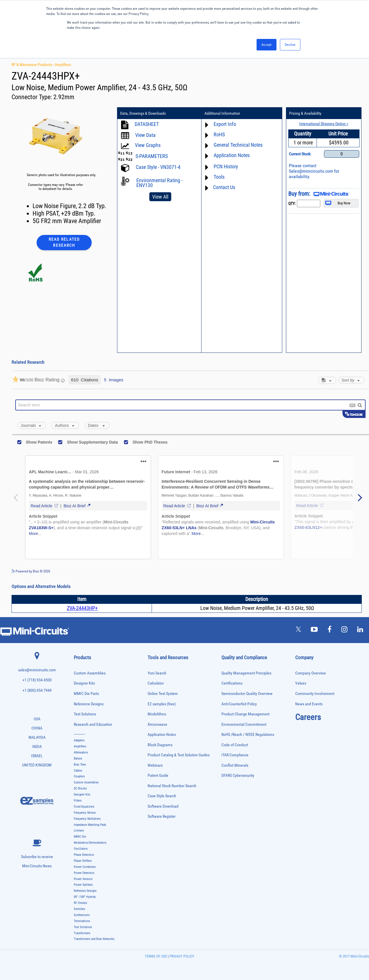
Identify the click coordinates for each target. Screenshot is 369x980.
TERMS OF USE (156, 956)
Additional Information (222, 113)
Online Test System (163, 694)
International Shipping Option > (324, 124)
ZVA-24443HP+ (82, 608)
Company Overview (310, 673)
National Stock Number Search (172, 786)
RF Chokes (80, 903)
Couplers (79, 776)
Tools (219, 177)
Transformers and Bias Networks (94, 939)
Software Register (162, 816)
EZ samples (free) (162, 704)
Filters (78, 801)
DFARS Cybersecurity (238, 775)
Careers (308, 717)
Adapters (79, 740)
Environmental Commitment (244, 724)
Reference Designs (89, 704)
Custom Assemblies (90, 673)
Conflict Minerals (235, 765)
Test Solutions (85, 714)
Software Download (163, 806)
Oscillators (81, 849)
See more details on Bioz (352, 571)
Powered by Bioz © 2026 (31, 571)
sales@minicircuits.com (37, 670)
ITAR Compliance (235, 755)
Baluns (78, 758)
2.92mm (64, 97)
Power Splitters (83, 885)
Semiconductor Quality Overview (247, 694)
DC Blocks (80, 788)
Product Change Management (245, 714)
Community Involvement (315, 694)
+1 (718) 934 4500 (37, 680)
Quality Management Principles (246, 673)
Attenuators (81, 752)
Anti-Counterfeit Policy (239, 704)
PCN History (226, 166)
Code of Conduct (235, 745)
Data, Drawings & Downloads (143, 113)
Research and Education (93, 724)
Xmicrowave (157, 724)
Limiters (79, 831)
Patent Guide (158, 775)
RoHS (219, 134)
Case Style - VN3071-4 (158, 167)
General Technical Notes (238, 145)
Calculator (156, 683)
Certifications (232, 683)
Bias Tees (80, 765)
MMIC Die (80, 837)
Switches (79, 909)
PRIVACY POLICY (181, 956)
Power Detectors (84, 873)
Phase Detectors (84, 855)
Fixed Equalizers (84, 807)
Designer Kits (84, 683)
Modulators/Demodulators (90, 843)
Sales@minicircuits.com (311, 171)
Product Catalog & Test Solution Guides (179, 755)
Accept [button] (267, 45)
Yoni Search (157, 673)
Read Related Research (64, 242)
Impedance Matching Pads (90, 825)
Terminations (82, 921)
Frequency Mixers (85, 813)
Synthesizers (82, 915)
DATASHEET (147, 124)
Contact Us (224, 187)
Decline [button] (290, 45)
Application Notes (232, 155)
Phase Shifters (83, 861)
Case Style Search (162, 796)
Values (301, 683)
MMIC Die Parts (86, 694)
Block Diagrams (160, 745)
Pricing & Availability (305, 113)
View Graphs (148, 145)
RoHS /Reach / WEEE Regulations (248, 735)
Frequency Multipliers (87, 819)
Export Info (225, 124)
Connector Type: (32, 97)
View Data (145, 135)
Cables (78, 771)
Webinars (155, 765)
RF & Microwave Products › (33, 65)
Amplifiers (63, 65)
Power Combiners (85, 867)
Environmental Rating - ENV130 (159, 183)
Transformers (82, 933)
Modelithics (157, 714)
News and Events (309, 704)
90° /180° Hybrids (85, 897)
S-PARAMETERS (152, 156)
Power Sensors (83, 879)
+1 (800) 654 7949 (37, 690)
